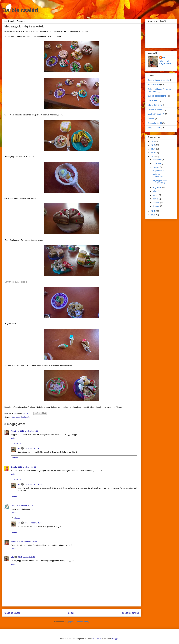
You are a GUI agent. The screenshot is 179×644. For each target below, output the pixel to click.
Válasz (14, 438)
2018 (153, 145)
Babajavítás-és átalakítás (158, 80)
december (157, 160)
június (156, 195)
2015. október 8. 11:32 (27, 467)
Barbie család (20, 10)
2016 (153, 153)
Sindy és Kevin (154, 128)
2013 (153, 215)
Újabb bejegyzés (12, 613)
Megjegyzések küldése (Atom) (77, 622)
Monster (151, 118)
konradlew (97, 639)
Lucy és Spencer (155, 110)
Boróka (14, 467)
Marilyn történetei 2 (156, 114)
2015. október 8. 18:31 (33, 523)
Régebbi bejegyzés (130, 613)
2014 (153, 211)
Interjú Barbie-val (155, 105)
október (156, 167)
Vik (19, 448)
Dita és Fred (153, 100)
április (156, 199)
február (156, 206)
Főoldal (70, 613)
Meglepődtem (158, 171)
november (157, 163)
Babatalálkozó (154, 85)
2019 (153, 141)
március (156, 202)
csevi (13, 505)
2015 (153, 156)
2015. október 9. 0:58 (26, 557)
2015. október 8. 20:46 (28, 542)
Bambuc (15, 542)
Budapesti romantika (158, 176)
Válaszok (17, 443)
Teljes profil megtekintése (165, 62)
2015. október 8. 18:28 (33, 448)
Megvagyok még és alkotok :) (160, 182)
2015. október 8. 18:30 (33, 484)
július (155, 191)
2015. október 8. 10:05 (29, 431)
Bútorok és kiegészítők (20, 417)
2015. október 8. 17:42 (25, 505)
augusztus (158, 187)
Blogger (115, 639)
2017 (153, 149)
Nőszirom (15, 431)
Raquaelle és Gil (155, 123)
